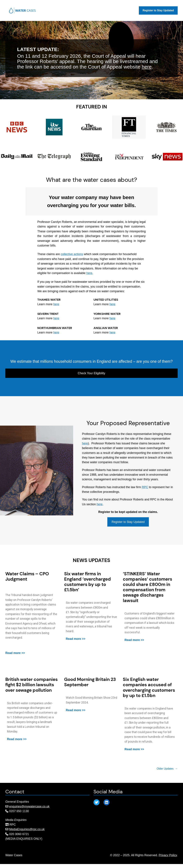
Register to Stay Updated (128, 522)
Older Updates (167, 769)
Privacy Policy (168, 855)
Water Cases (14, 855)
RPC (145, 487)
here (147, 67)
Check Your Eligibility (92, 373)
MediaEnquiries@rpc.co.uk (27, 829)
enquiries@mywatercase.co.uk (29, 806)
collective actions (72, 254)
